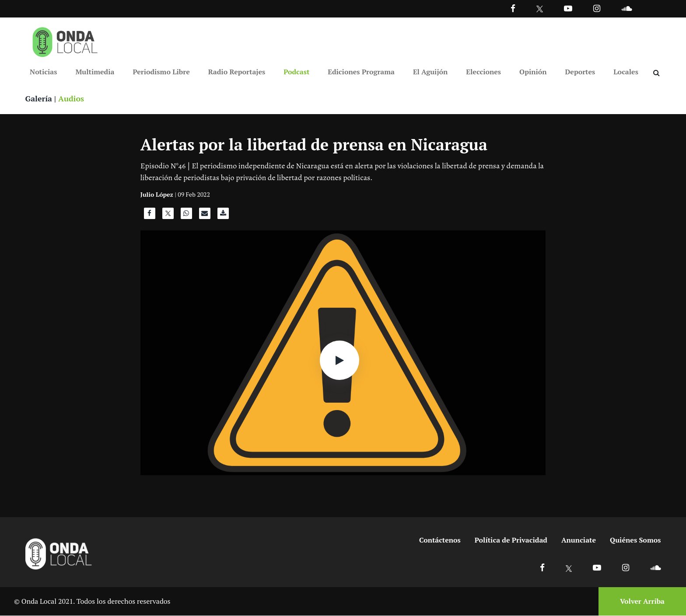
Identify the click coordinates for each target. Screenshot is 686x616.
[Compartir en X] (168, 216)
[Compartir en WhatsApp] (186, 216)
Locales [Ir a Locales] (626, 72)
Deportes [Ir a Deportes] (580, 72)
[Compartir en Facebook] (150, 216)
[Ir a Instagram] (597, 8)
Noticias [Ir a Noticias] (43, 72)
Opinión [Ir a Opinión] (533, 72)
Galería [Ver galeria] (39, 99)
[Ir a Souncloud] (626, 8)
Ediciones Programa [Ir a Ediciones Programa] (361, 72)
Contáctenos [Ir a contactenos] (440, 540)
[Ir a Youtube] (568, 8)
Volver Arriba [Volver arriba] (642, 602)
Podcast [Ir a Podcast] (296, 72)
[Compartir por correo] (205, 216)
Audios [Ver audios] (72, 99)
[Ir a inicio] (65, 40)
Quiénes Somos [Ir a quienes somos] (635, 540)
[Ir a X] (569, 568)
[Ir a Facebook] (542, 568)
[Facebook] (513, 8)
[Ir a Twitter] (540, 9)
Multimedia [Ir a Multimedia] (95, 72)
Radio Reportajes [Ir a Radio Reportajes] (237, 72)
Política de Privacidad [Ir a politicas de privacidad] (511, 540)
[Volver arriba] (640, 602)
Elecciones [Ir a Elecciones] (483, 72)
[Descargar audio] (223, 216)
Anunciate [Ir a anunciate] (579, 540)
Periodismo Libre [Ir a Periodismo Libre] (161, 72)
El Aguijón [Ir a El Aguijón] (430, 72)
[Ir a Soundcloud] (655, 568)
